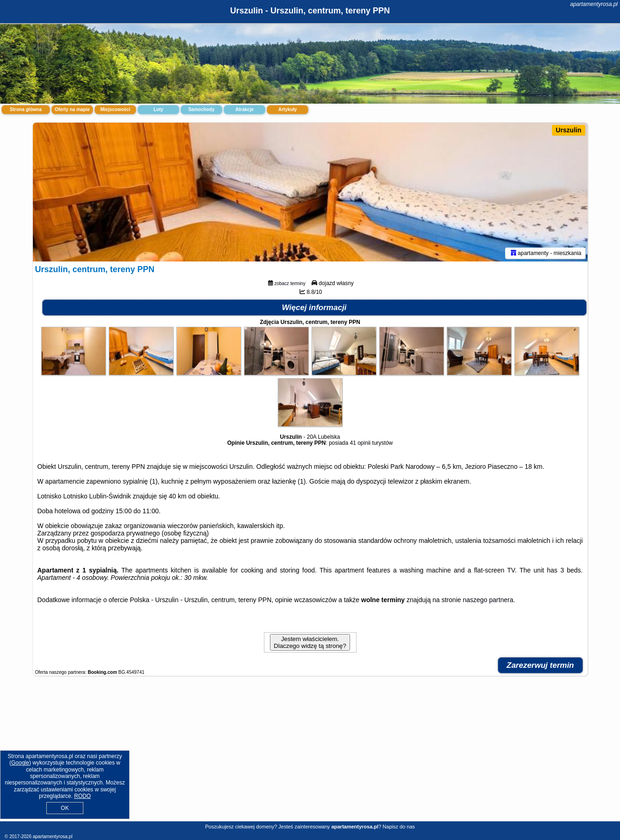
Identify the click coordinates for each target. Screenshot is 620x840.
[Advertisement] (310, 753)
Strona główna (26, 109)
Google (20, 763)
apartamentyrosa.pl (594, 4)
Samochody (202, 109)
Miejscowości (115, 109)
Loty (158, 109)
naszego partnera (488, 600)
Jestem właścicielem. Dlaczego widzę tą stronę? (310, 642)
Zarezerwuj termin (540, 665)
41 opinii (360, 443)
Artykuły (288, 109)
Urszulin (568, 130)
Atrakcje (244, 109)
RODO (82, 796)
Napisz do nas (399, 827)
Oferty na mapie (72, 109)
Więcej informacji (314, 308)
